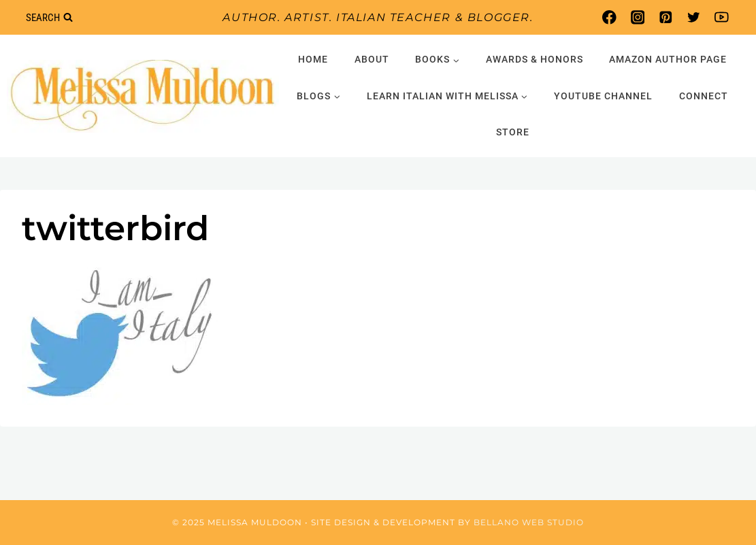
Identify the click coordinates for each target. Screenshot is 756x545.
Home (313, 59)
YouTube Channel (603, 96)
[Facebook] (609, 17)
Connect (704, 96)
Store (513, 132)
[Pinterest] (665, 17)
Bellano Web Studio (529, 522)
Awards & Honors (535, 59)
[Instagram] (637, 17)
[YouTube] (722, 17)
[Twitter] (694, 17)
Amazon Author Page (668, 59)
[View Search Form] (49, 17)
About (372, 59)
